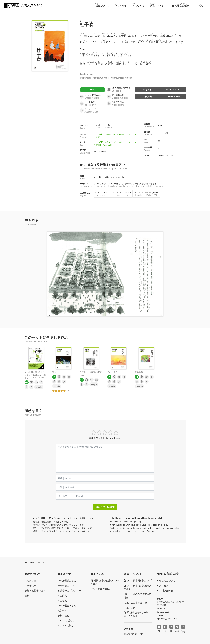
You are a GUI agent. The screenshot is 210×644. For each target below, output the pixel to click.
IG (171, 628)
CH (38, 562)
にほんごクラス (132, 608)
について (102, 5)
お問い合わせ (166, 591)
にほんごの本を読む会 (135, 603)
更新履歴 (128, 629)
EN (32, 562)
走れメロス (112, 372)
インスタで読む (66, 626)
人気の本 (62, 611)
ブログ (177, 628)
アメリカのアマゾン (122, 194)
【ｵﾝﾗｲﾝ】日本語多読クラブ (137, 581)
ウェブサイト (183, 629)
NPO (180, 5)
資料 (27, 596)
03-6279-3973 (163, 612)
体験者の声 (30, 586)
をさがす (121, 5)
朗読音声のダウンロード (70, 591)
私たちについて (167, 581)
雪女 (54, 372)
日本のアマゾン (102, 194)
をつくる (138, 5)
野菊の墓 (139, 372)
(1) (68, 391)
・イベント (158, 5)
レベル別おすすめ (67, 606)
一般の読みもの (66, 586)
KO (45, 562)
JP (26, 562)
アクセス (164, 586)
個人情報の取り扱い (134, 634)
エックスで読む (66, 621)
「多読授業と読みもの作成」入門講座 (136, 614)
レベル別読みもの (67, 581)
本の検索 (62, 601)
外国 (98, 126)
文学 (108, 126)
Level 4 (92, 89)
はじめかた (30, 581)
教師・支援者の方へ (35, 591)
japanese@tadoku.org (167, 619)
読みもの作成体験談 (101, 589)
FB (159, 628)
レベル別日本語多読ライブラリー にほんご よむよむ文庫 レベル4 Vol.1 (36, 375)
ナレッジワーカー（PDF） (147, 194)
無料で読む (63, 616)
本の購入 (62, 596)
